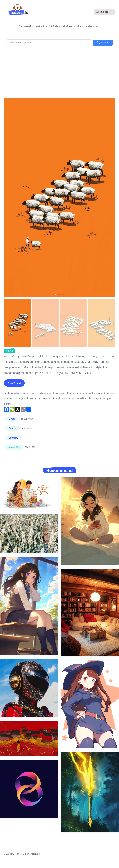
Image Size (14, 447)
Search (103, 42)
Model (12, 419)
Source (12, 428)
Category (13, 438)
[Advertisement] (59, 72)
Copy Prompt (14, 383)
